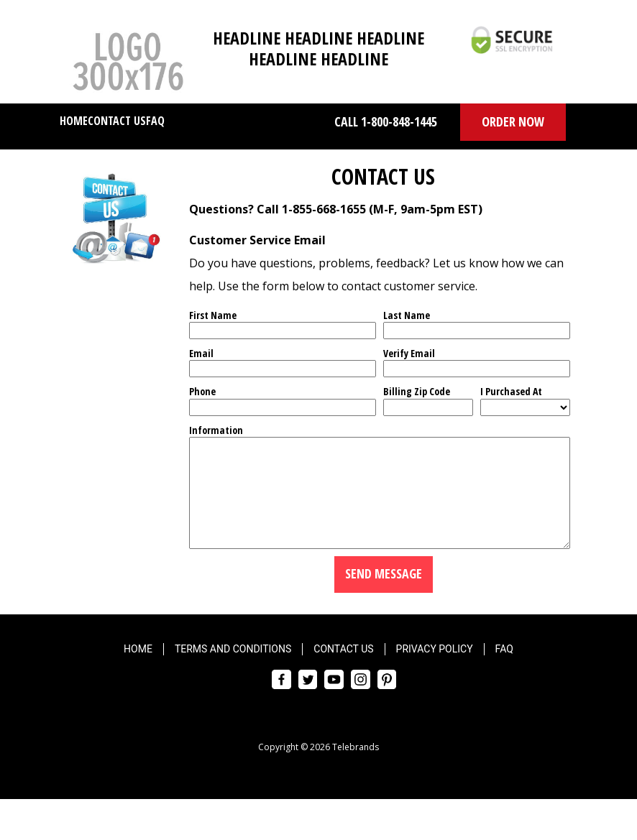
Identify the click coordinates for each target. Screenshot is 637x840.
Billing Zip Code (417, 391)
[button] (513, 122)
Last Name (407, 315)
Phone (202, 391)
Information (216, 430)
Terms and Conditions (233, 670)
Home (74, 121)
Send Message (384, 595)
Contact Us (117, 121)
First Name (213, 315)
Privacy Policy (435, 670)
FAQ (155, 121)
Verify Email (409, 353)
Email (201, 353)
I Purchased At (511, 391)
